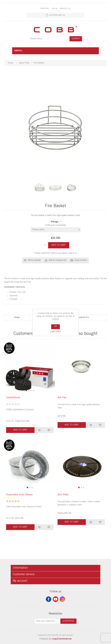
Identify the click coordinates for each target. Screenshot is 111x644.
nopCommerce (62, 639)
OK (55, 327)
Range (55, 222)
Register (45, 9)
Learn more (56, 332)
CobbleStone (13, 398)
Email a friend (81, 260)
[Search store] (49, 39)
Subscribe (68, 621)
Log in (54, 9)
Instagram (62, 599)
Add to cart (59, 245)
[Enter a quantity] (45, 245)
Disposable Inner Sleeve (19, 495)
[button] (26, 390)
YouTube (55, 599)
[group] (30, 368)
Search (76, 39)
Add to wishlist (34, 260)
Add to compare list (58, 260)
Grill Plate (63, 495)
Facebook (49, 599)
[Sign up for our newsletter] (48, 621)
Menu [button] (18, 51)
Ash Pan (62, 398)
